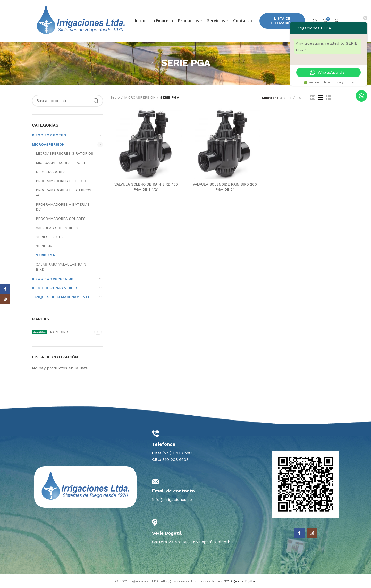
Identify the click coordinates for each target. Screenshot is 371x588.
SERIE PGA (45, 255)
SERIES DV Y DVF (51, 237)
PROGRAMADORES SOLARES (61, 219)
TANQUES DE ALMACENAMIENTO (61, 297)
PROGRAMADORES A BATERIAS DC (63, 207)
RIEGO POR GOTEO (49, 135)
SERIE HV (44, 246)
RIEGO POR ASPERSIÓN (53, 279)
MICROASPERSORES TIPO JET (62, 163)
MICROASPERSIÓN (48, 144)
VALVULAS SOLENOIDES (57, 228)
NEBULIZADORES (51, 172)
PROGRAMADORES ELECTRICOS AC (64, 193)
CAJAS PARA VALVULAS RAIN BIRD (61, 267)
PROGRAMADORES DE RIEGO (61, 181)
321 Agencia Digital (240, 581)
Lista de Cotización (282, 21)
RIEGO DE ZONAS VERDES (55, 288)
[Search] (68, 101)
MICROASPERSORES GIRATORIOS (65, 153)
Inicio (115, 97)
